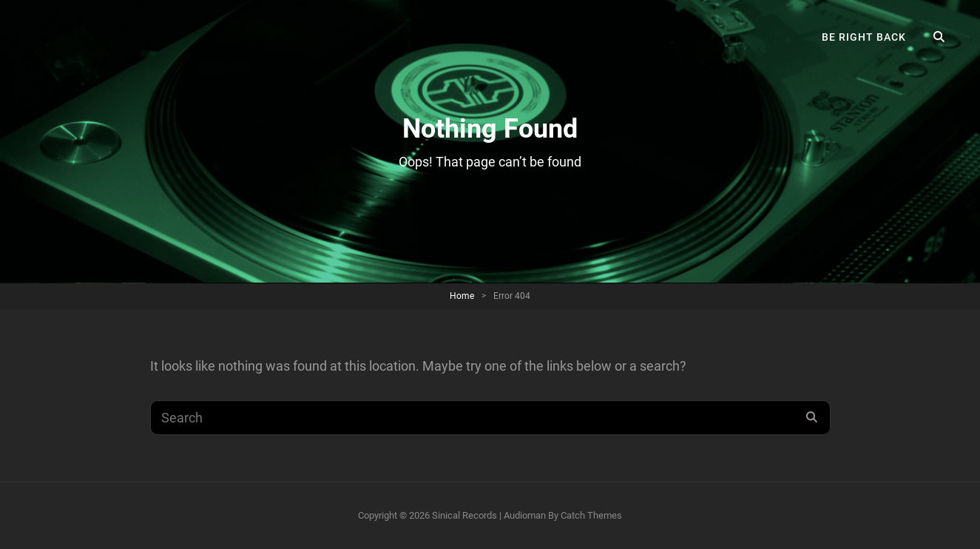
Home (462, 296)
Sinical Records (464, 515)
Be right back (864, 37)
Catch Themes (591, 515)
